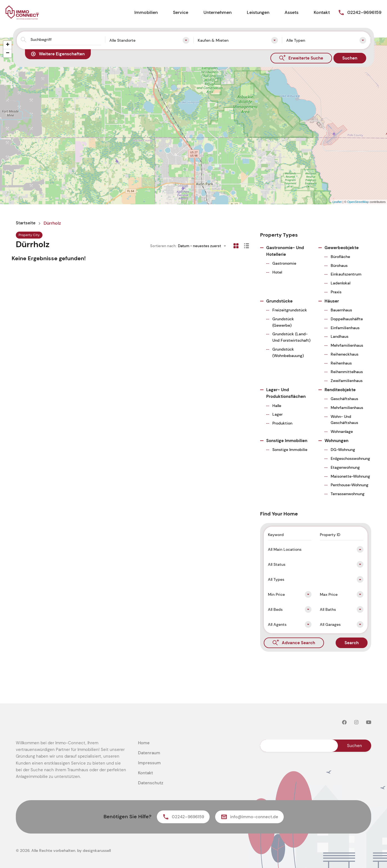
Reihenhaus (341, 363)
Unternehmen (218, 12)
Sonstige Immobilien (287, 441)
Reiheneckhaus (345, 354)
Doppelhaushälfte (347, 319)
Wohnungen (336, 441)
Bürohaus (339, 266)
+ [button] (8, 45)
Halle (277, 406)
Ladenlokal (340, 283)
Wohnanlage (342, 431)
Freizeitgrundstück (290, 310)
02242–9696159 (364, 12)
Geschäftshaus (344, 399)
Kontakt (322, 12)
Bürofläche (340, 257)
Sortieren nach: (163, 246)
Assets (291, 12)
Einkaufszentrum (346, 274)
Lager (277, 414)
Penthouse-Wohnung (350, 485)
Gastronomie (284, 263)
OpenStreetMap (358, 202)
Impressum (149, 763)
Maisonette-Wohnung (350, 476)
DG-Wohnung (343, 450)
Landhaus (340, 336)
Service (181, 12)
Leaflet (337, 202)
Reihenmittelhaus (347, 372)
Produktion (282, 423)
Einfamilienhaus (345, 328)
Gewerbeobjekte (342, 248)
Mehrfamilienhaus (347, 345)
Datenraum (149, 753)
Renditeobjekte (340, 390)
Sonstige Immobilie (290, 450)
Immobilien (146, 12)
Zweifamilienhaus (347, 381)
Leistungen (258, 12)
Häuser (332, 301)
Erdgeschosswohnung (350, 458)
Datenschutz (151, 783)
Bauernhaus (341, 310)
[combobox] (149, 40)
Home (144, 743)
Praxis (336, 292)
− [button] (8, 53)
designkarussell (97, 850)
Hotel (277, 272)
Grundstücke (279, 301)
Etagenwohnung (345, 467)
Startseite (26, 223)
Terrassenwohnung (348, 494)
